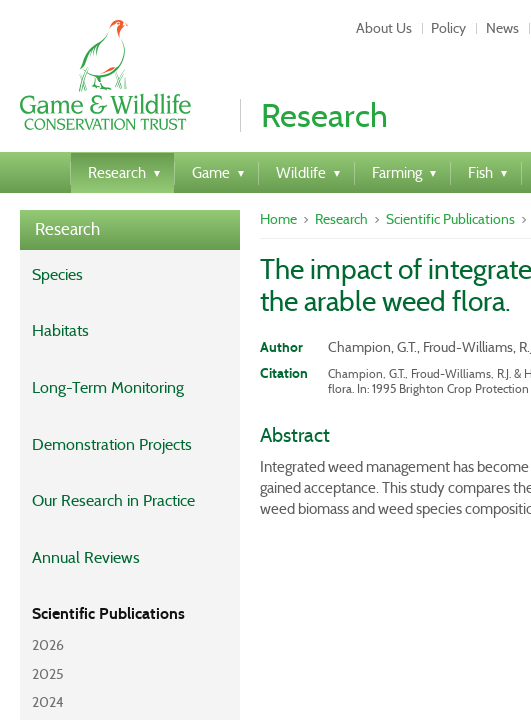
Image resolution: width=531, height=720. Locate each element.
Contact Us (188, 530)
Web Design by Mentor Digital (265, 642)
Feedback (281, 530)
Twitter (315, 557)
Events (245, 557)
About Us (94, 530)
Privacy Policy (152, 557)
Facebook (394, 557)
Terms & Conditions (403, 530)
